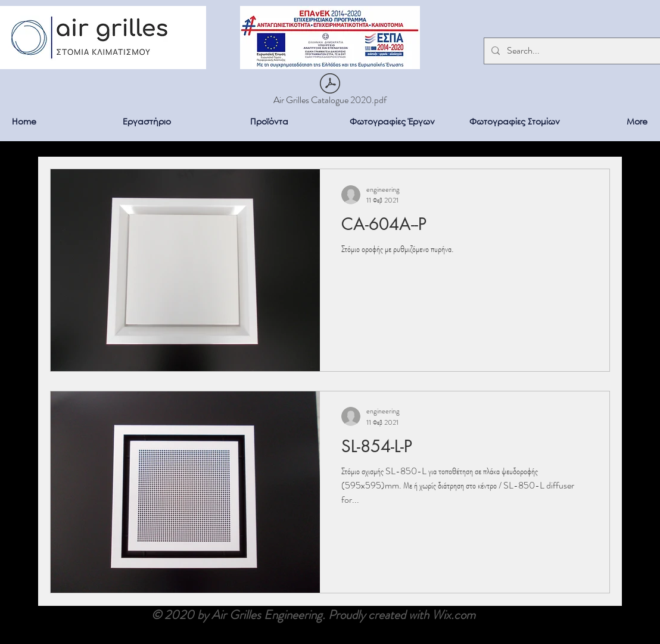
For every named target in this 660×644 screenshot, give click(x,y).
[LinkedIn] (641, 625)
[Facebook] (641, 601)
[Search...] (573, 51)
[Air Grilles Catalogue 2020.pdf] (330, 91)
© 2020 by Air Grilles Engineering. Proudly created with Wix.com (313, 615)
